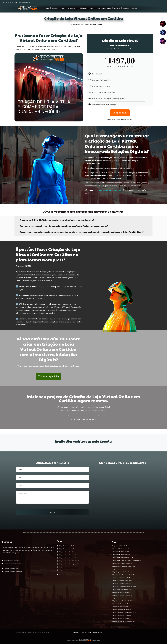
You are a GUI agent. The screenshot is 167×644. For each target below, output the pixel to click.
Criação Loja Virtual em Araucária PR (121, 584)
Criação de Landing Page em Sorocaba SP (122, 615)
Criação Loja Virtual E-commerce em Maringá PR (124, 586)
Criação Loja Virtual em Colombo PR (121, 578)
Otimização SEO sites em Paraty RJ (121, 552)
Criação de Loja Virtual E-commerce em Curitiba (124, 612)
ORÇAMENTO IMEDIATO (83, 420)
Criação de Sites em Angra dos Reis (121, 592)
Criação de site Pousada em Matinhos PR (122, 595)
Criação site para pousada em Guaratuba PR (123, 569)
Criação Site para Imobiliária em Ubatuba (122, 572)
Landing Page (83, 8)
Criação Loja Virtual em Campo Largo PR (122, 581)
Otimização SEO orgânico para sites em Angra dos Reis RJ (126, 560)
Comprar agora (120, 113)
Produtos (117, 8)
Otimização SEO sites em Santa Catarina (122, 549)
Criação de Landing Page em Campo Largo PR (124, 621)
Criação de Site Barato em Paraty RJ (121, 607)
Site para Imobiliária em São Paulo (121, 546)
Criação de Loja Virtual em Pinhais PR (122, 610)
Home (47, 8)
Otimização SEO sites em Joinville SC (121, 555)
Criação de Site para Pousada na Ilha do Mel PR (124, 598)
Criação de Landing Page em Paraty (121, 618)
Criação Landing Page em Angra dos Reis (122, 589)
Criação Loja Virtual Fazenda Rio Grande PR (123, 575)
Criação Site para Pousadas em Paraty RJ (122, 563)
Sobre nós (55, 8)
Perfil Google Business (104, 8)
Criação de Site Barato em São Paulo (121, 604)
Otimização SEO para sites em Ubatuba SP (123, 557)
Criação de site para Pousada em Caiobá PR (123, 601)
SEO (92, 8)
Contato (134, 8)
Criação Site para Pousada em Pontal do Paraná (124, 566)
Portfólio (126, 8)
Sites (63, 8)
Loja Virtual (71, 8)
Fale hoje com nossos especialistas (108, 190)
